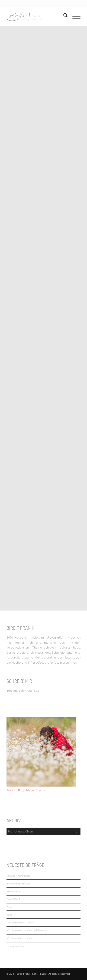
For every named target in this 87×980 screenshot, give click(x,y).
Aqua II (10, 907)
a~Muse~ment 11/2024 (18, 884)
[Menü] (74, 16)
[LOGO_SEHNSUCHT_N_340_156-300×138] (36, 16)
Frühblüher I (13, 899)
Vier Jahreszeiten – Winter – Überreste (26, 930)
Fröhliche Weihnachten (18, 876)
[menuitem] (63, 16)
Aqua (9, 915)
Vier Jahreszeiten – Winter (20, 922)
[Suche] (63, 16)
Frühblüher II (14, 891)
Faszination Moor (16, 946)
